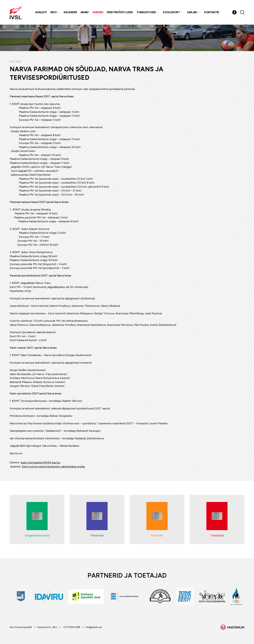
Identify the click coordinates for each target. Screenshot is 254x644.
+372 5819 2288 (71, 627)
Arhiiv (85, 12)
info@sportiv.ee (93, 627)
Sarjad (192, 12)
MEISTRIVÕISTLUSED (120, 12)
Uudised (98, 12)
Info (54, 12)
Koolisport (171, 12)
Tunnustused (146, 12)
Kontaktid (212, 12)
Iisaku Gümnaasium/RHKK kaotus (40, 463)
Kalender (70, 12)
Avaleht (41, 12)
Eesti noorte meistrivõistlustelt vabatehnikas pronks (53, 467)
